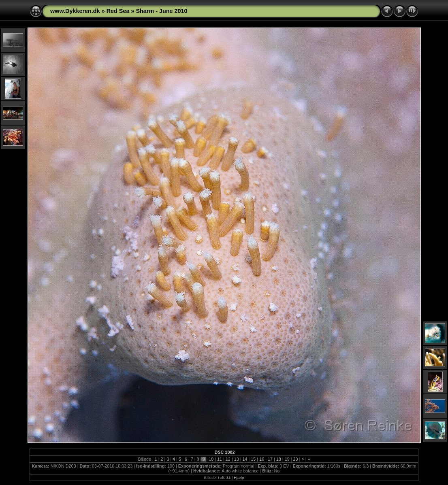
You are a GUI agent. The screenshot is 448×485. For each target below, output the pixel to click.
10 (211, 459)
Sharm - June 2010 (161, 11)
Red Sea (118, 11)
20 (295, 459)
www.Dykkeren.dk (75, 11)
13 (237, 459)
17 (270, 459)
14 (245, 459)
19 (287, 459)
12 (228, 459)
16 (262, 459)
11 (220, 459)
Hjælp (239, 478)
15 (253, 459)
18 (279, 459)
